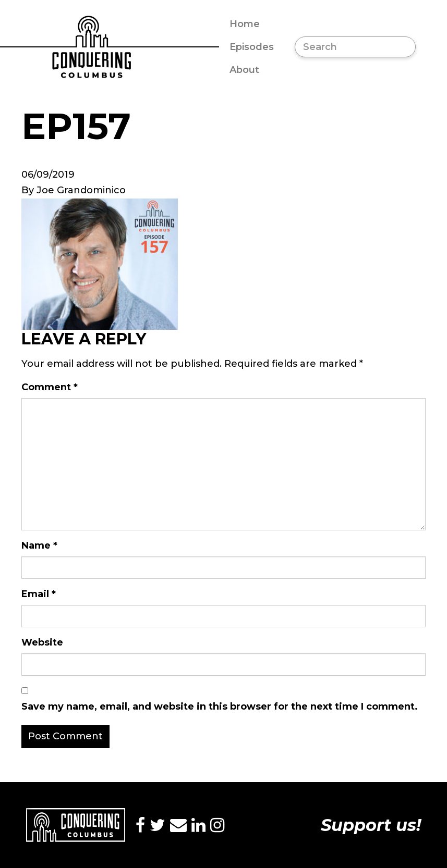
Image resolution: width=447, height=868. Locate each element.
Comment (50, 387)
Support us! (371, 825)
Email (39, 594)
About (244, 70)
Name (39, 545)
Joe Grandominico (81, 190)
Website (42, 642)
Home (245, 24)
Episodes (252, 47)
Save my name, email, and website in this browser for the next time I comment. (220, 706)
